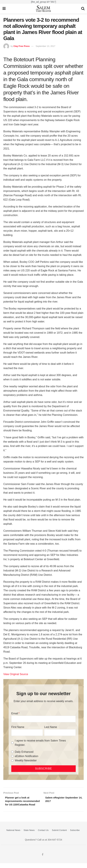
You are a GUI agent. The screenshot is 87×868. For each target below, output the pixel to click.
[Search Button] (83, 9)
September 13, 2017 (45, 46)
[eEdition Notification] (12, 756)
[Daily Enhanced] (12, 752)
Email (15, 713)
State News (29, 835)
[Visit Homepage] (43, 9)
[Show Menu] (4, 9)
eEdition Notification (26, 756)
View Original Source (16, 674)
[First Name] (27, 733)
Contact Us (43, 835)
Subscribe (75, 835)
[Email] (43, 719)
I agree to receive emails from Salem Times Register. (40, 743)
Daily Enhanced (24, 752)
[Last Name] (60, 733)
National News (13, 835)
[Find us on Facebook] (43, 859)
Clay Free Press (22, 46)
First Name (18, 727)
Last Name (51, 727)
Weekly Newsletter (26, 760)
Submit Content (59, 835)
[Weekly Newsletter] (12, 760)
